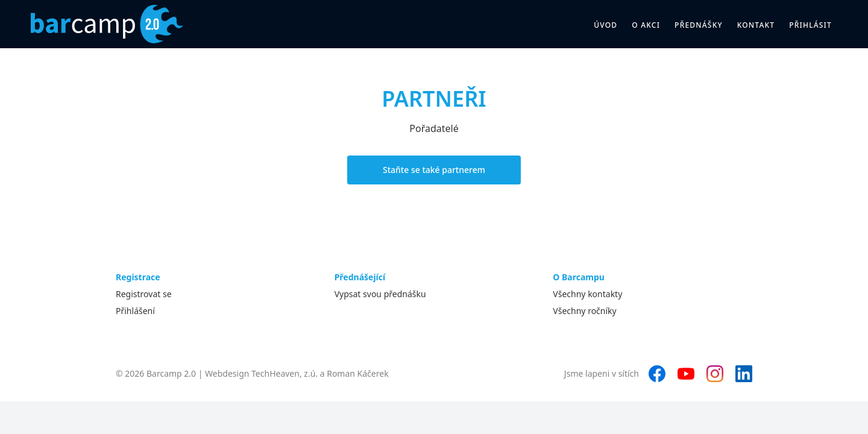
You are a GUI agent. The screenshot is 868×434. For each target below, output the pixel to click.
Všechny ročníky (584, 311)
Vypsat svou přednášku (380, 294)
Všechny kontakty (587, 294)
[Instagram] (715, 374)
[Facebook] (657, 374)
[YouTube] (686, 374)
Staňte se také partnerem (434, 170)
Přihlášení (135, 311)
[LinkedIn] (744, 374)
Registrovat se (144, 294)
